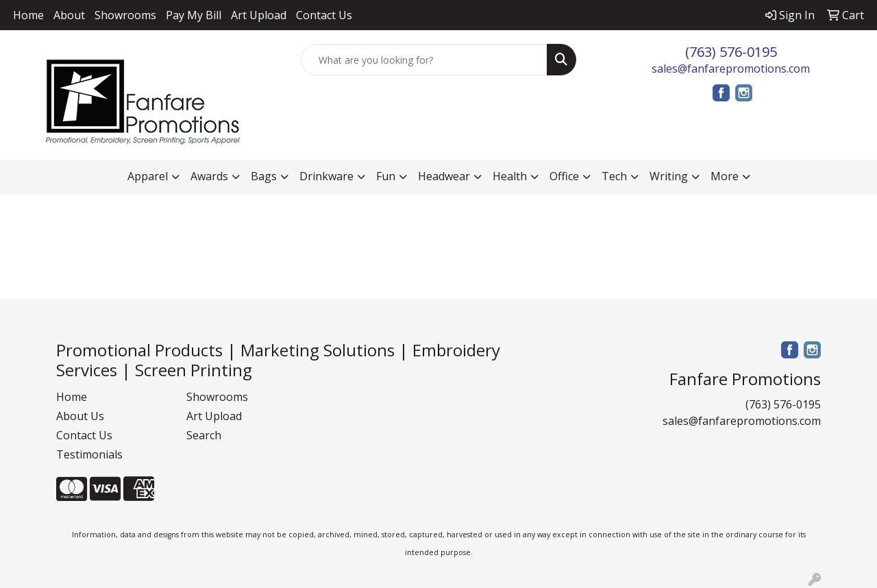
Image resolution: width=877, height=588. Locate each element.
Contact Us (324, 15)
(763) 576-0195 (731, 52)
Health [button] (510, 176)
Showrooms (125, 15)
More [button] (725, 176)
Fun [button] (386, 176)
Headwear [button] (444, 176)
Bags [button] (264, 176)
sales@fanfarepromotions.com (731, 69)
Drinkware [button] (326, 176)
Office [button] (564, 176)
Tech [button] (614, 176)
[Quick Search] (424, 60)
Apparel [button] (148, 176)
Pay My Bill (194, 15)
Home (28, 15)
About (69, 15)
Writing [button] (669, 176)
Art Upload (259, 15)
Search (204, 435)
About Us (80, 416)
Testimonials (89, 454)
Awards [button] (209, 176)
